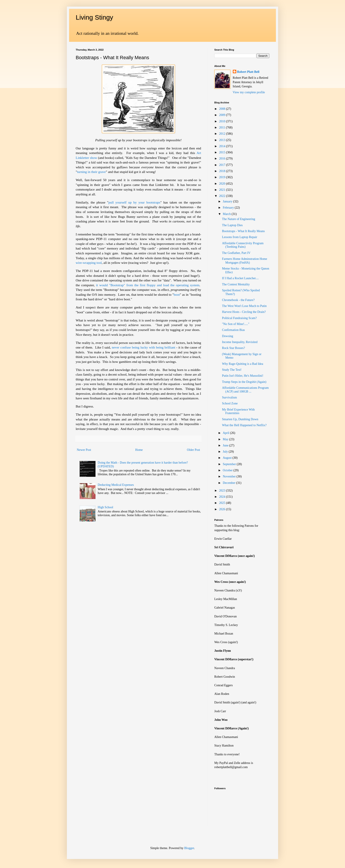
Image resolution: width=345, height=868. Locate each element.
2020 (223, 184)
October (228, 470)
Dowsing (228, 336)
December (229, 483)
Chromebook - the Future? (238, 300)
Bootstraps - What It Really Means (243, 231)
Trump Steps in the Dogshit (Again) (244, 382)
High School (105, 507)
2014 (223, 146)
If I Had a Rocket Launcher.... (240, 278)
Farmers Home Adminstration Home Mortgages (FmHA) (245, 261)
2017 (223, 165)
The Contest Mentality (236, 284)
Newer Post (84, 450)
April (226, 433)
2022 (223, 196)
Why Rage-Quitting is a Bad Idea (243, 364)
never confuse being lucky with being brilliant (143, 347)
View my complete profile (249, 92)
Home (139, 450)
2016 (223, 159)
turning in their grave (91, 172)
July (226, 452)
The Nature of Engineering (239, 219)
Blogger (189, 848)
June (226, 445)
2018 (223, 171)
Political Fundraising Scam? (239, 318)
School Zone (230, 403)
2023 (223, 491)
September (230, 464)
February (229, 208)
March (227, 214)
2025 (223, 503)
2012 (223, 134)
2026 (223, 509)
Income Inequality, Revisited (240, 342)
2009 (223, 115)
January (228, 201)
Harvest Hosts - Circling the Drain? (244, 312)
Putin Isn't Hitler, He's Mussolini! (243, 376)
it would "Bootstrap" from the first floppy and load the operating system (148, 285)
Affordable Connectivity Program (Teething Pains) (243, 245)
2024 (223, 497)
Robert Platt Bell (248, 72)
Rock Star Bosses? (233, 348)
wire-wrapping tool (89, 263)
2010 (223, 121)
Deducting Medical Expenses (116, 485)
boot (177, 295)
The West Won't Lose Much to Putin (244, 306)
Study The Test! (232, 370)
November (230, 476)
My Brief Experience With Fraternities (238, 411)
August (228, 458)
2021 (223, 190)
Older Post (194, 450)
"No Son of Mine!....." (236, 324)
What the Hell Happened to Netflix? (244, 425)
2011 (223, 128)
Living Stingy (94, 17)
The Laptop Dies (232, 225)
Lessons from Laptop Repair (240, 237)
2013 (223, 140)
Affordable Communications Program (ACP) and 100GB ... (245, 390)
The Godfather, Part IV (236, 253)
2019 (223, 177)
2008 (223, 109)
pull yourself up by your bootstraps (134, 202)
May (226, 439)
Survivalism (229, 397)
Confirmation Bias (233, 330)
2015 (223, 152)
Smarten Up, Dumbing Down (240, 419)
